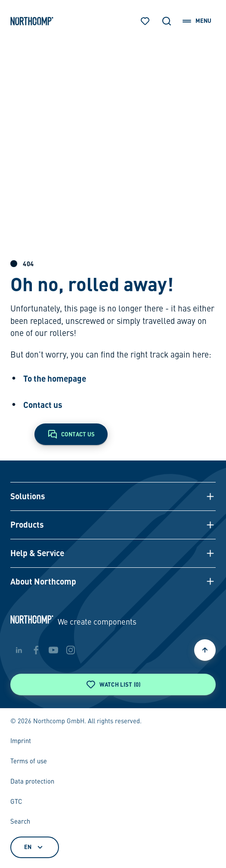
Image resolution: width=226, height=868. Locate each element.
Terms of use (29, 762)
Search (20, 822)
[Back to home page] (32, 21)
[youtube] (53, 650)
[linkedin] (19, 650)
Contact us (43, 405)
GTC (16, 802)
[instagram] (71, 650)
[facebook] (36, 650)
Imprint (21, 741)
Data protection (32, 782)
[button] (113, 496)
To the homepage (55, 378)
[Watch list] (145, 21)
